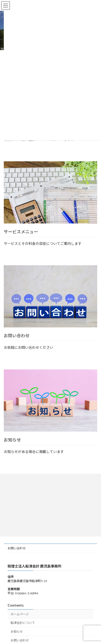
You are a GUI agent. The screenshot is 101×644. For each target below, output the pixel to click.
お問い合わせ (17, 336)
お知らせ (12, 440)
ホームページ (20, 614)
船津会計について (23, 623)
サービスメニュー (21, 232)
